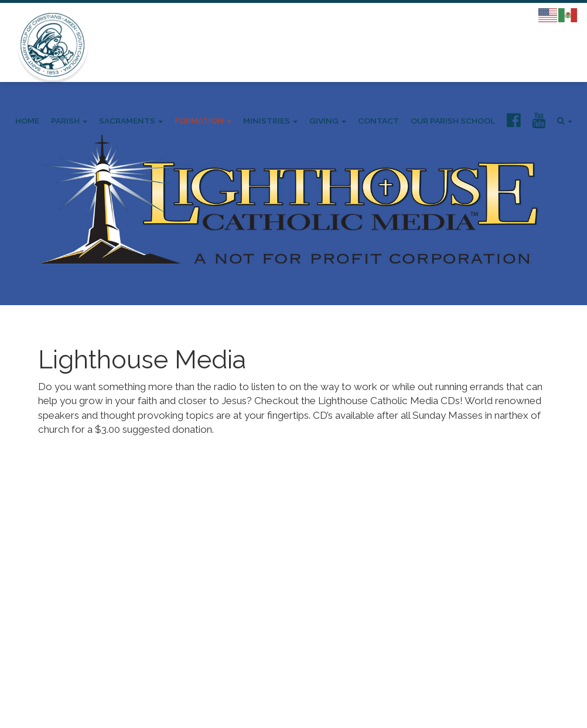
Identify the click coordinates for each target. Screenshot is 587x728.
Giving (328, 121)
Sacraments (131, 121)
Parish (69, 121)
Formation (203, 121)
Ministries (270, 121)
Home (27, 121)
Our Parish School (453, 121)
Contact (378, 121)
